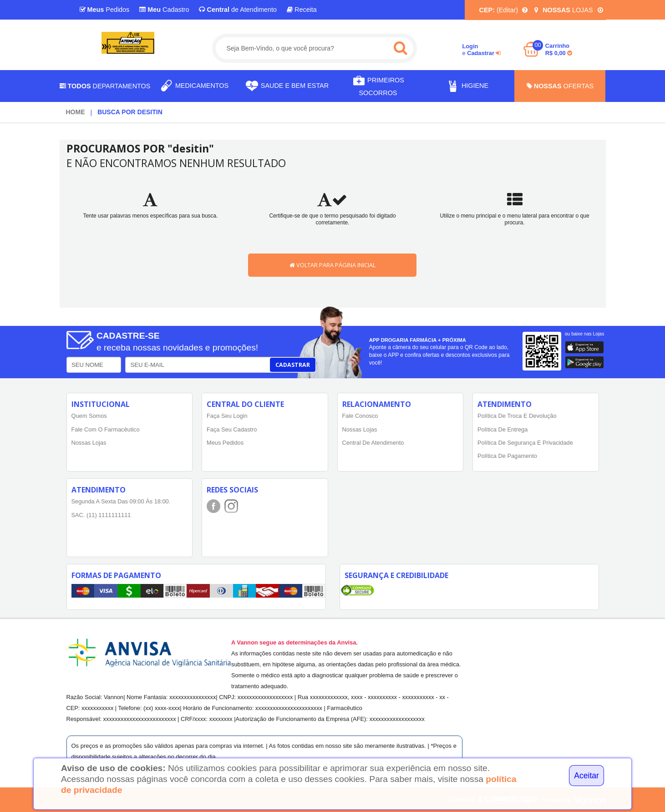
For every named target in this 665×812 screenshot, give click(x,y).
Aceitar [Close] (586, 776)
